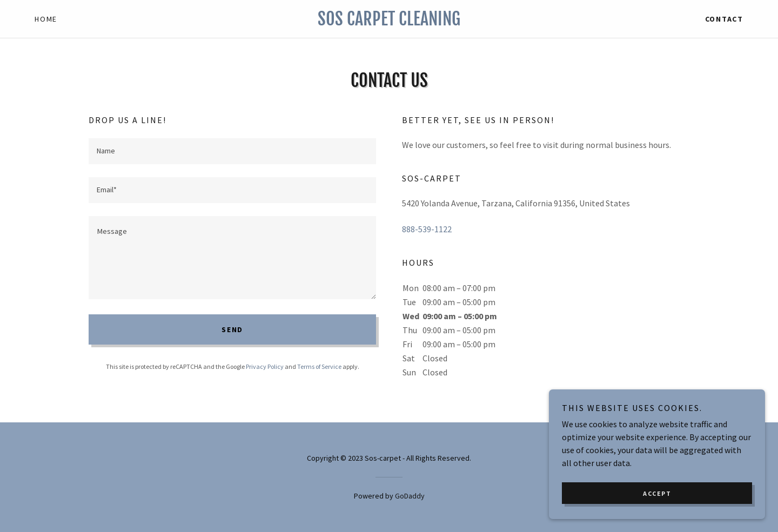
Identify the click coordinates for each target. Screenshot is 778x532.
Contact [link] (724, 19)
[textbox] (232, 151)
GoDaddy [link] (410, 496)
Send (232, 329)
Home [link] (46, 19)
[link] (389, 22)
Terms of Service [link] (319, 366)
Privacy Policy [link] (265, 366)
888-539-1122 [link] (427, 229)
